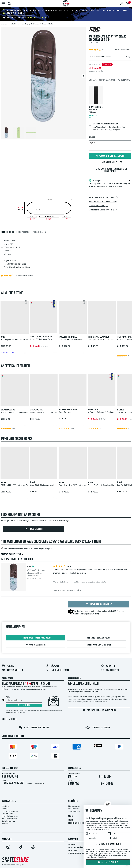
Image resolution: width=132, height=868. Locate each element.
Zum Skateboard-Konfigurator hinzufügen (110, 170)
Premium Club (89, 611)
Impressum (73, 840)
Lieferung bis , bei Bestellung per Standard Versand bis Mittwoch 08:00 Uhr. (110, 183)
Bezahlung (6, 806)
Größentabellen (12, 670)
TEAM (70, 820)
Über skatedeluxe (74, 806)
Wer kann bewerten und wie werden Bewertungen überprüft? (27, 548)
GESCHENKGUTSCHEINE (78, 823)
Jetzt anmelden (24, 705)
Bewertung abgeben (99, 604)
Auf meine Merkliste (110, 163)
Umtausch (108, 666)
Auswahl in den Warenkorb (110, 156)
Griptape (93, 80)
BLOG (70, 817)
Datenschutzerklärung (76, 848)
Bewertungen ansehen (122, 49)
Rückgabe (53, 666)
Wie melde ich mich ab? (18, 713)
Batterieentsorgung (9, 821)
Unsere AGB (72, 845)
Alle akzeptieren (108, 862)
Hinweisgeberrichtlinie (76, 853)
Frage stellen (34, 529)
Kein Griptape (124, 80)
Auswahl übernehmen (108, 845)
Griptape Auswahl (107, 80)
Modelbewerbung (74, 811)
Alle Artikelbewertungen (10, 816)
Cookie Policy (72, 851)
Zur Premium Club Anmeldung (99, 710)
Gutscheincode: (26, 17)
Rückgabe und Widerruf (10, 811)
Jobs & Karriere (73, 809)
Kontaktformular (38, 784)
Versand (8, 666)
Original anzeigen (34, 575)
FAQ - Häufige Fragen (9, 819)
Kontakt (5, 824)
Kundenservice (110, 670)
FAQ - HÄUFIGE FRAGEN (58, 670)
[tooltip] (129, 57)
